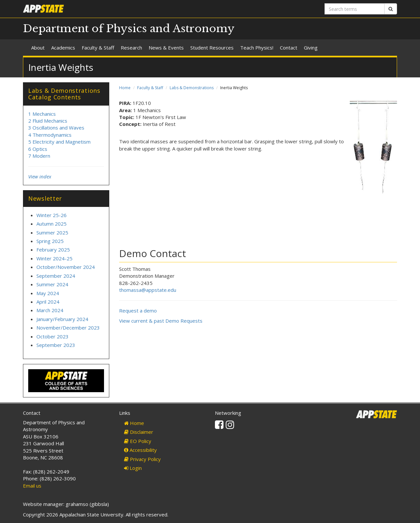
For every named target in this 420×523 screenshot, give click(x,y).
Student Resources (212, 48)
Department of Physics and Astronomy (129, 29)
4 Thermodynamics (50, 135)
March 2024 (50, 310)
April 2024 (48, 302)
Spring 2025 (50, 241)
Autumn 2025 (52, 224)
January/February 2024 (62, 319)
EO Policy (138, 441)
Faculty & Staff (98, 48)
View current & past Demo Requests (161, 321)
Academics (63, 48)
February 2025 (53, 250)
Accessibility (140, 450)
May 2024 (48, 293)
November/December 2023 (68, 328)
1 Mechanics (42, 114)
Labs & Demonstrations (192, 88)
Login (133, 468)
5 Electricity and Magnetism (59, 142)
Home (125, 88)
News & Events (166, 48)
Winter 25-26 (52, 215)
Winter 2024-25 (54, 258)
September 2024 (56, 276)
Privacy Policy (142, 459)
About (38, 48)
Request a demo (138, 311)
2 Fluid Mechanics (48, 121)
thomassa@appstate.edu (148, 290)
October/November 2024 (66, 267)
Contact (289, 48)
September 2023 (56, 345)
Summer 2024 (52, 284)
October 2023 (52, 336)
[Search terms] (355, 9)
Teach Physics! (257, 48)
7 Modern (39, 156)
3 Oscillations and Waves (56, 128)
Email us (32, 486)
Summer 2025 (52, 232)
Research (131, 48)
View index (40, 176)
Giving (311, 48)
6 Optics (38, 149)
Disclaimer (139, 432)
